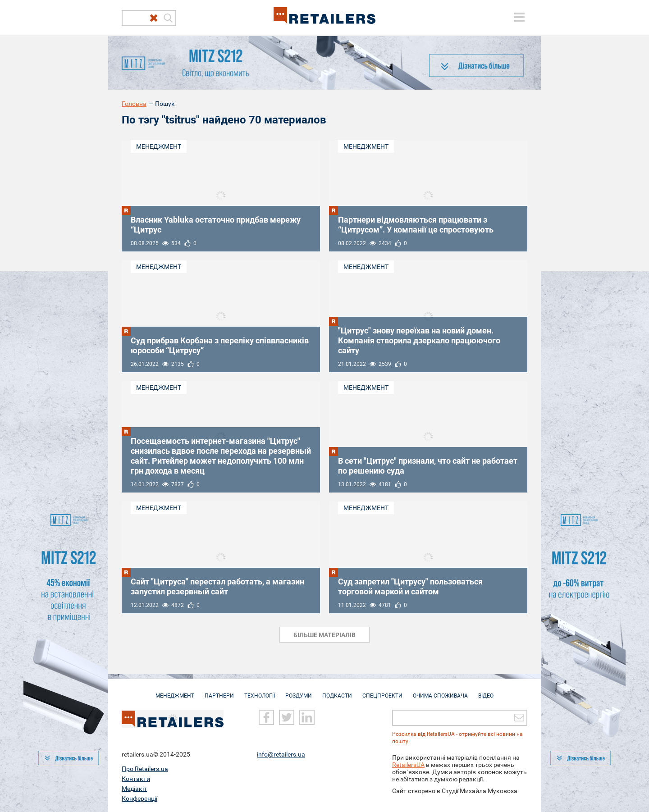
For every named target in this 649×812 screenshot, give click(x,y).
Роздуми (299, 691)
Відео (486, 691)
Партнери (219, 691)
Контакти (136, 778)
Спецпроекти (382, 691)
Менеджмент (159, 146)
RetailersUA (408, 764)
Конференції (139, 798)
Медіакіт (134, 788)
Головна (134, 104)
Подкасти (337, 691)
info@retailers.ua (281, 754)
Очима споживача (440, 691)
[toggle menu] (519, 17)
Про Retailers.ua (145, 768)
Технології (260, 691)
